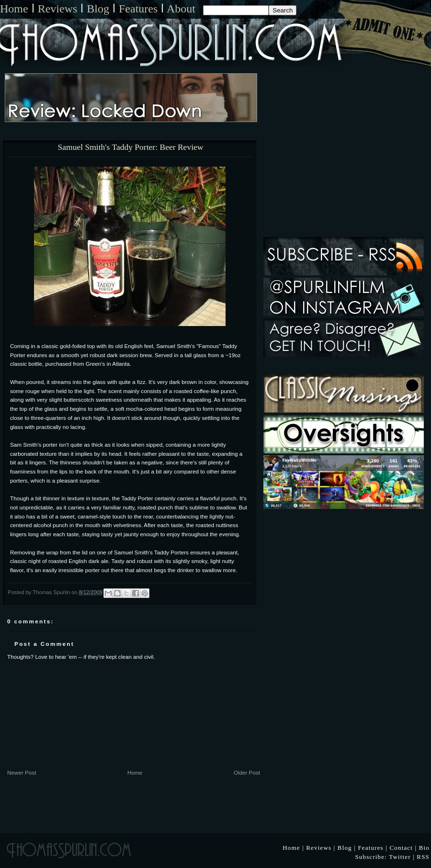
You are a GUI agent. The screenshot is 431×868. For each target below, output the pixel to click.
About (181, 9)
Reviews (58, 9)
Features (138, 9)
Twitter (400, 857)
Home (14, 9)
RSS (423, 857)
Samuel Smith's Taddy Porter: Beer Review (131, 147)
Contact (401, 848)
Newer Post (22, 772)
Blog (98, 9)
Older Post (247, 772)
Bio (424, 848)
